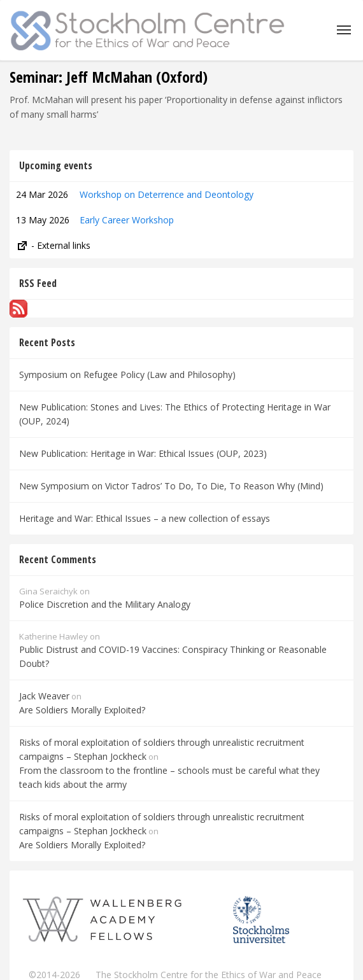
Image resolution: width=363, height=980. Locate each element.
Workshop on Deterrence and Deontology (167, 194)
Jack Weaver (44, 696)
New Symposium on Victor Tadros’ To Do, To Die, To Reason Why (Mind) (171, 486)
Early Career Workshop (127, 220)
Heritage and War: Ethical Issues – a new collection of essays (145, 518)
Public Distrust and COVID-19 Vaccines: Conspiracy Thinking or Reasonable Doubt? (173, 656)
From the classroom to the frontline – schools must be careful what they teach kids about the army (169, 777)
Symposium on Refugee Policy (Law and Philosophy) (127, 374)
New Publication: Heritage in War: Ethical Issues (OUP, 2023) (143, 453)
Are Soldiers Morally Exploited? (82, 710)
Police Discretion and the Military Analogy (105, 604)
